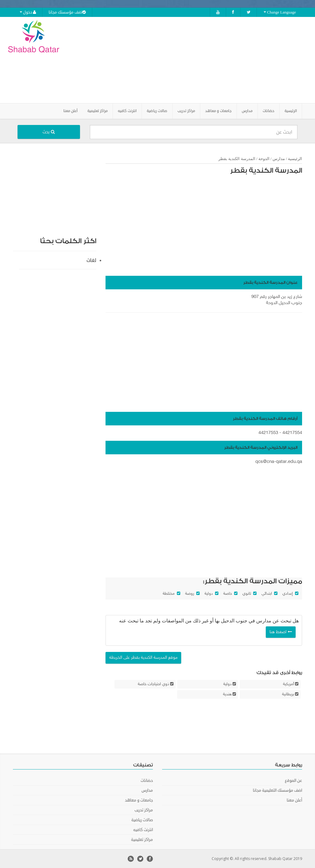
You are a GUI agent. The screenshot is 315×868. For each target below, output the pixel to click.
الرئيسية (291, 111)
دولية (209, 594)
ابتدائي (267, 594)
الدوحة (264, 159)
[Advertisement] (196, 60)
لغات (91, 260)
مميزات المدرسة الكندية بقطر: (253, 581)
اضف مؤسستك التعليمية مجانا (277, 790)
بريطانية (288, 694)
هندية (227, 694)
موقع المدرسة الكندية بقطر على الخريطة (143, 658)
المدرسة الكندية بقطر (266, 171)
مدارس (279, 159)
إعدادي (288, 594)
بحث (49, 132)
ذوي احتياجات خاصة (154, 684)
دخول (28, 12)
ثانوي (247, 594)
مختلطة (169, 594)
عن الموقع (293, 781)
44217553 (268, 433)
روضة (190, 594)
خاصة (228, 594)
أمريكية (289, 684)
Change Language (280, 12)
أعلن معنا (70, 111)
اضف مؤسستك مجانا (67, 12)
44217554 (292, 433)
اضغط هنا (281, 632)
